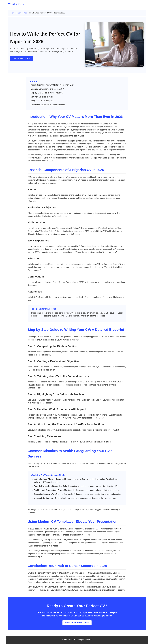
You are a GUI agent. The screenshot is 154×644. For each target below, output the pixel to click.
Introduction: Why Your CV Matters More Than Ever (52, 85)
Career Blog (22, 13)
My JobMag (45, 540)
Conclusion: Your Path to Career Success (48, 105)
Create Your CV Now (22, 58)
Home (13, 13)
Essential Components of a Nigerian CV (47, 89)
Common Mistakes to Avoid (42, 97)
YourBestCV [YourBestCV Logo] (16, 4)
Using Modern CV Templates (42, 101)
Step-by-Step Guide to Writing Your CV (47, 93)
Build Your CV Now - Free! (77, 623)
